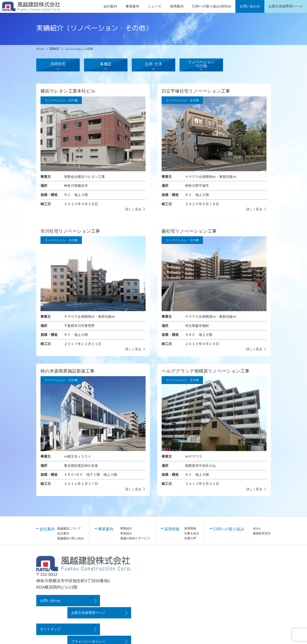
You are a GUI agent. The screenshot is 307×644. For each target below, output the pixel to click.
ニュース (155, 6)
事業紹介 (126, 532)
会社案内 (63, 537)
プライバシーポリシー (105, 620)
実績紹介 (126, 537)
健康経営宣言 (262, 537)
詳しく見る (133, 212)
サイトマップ (50, 620)
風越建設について (69, 532)
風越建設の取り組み (71, 542)
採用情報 (190, 532)
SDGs (257, 532)
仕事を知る (192, 537)
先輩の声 (190, 542)
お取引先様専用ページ (105, 604)
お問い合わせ (50, 604)
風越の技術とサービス (135, 542)
